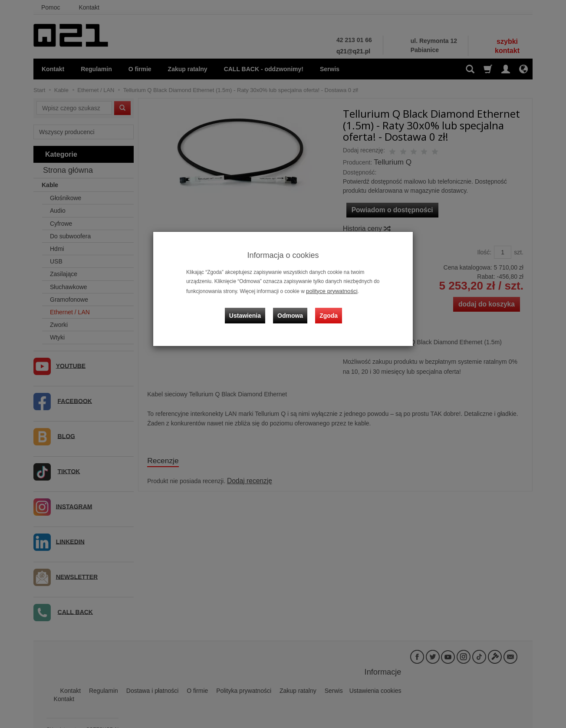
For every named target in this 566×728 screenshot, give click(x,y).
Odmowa (292, 310)
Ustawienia (250, 310)
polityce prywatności (329, 290)
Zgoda (327, 310)
